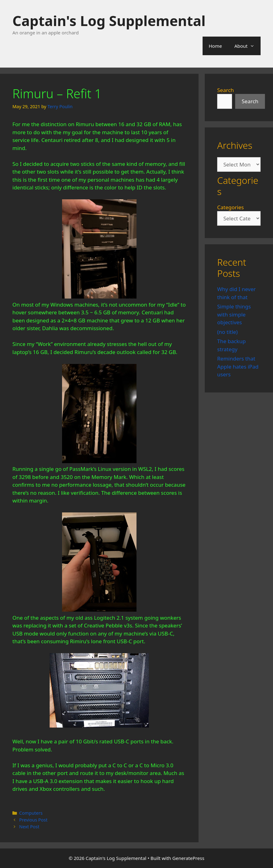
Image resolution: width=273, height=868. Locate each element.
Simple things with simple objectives (234, 314)
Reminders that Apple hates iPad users (238, 366)
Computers (31, 813)
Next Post (29, 827)
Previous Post (33, 820)
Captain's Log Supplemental (109, 21)
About (247, 46)
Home (215, 46)
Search (226, 90)
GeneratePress (188, 858)
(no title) (227, 332)
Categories (230, 207)
